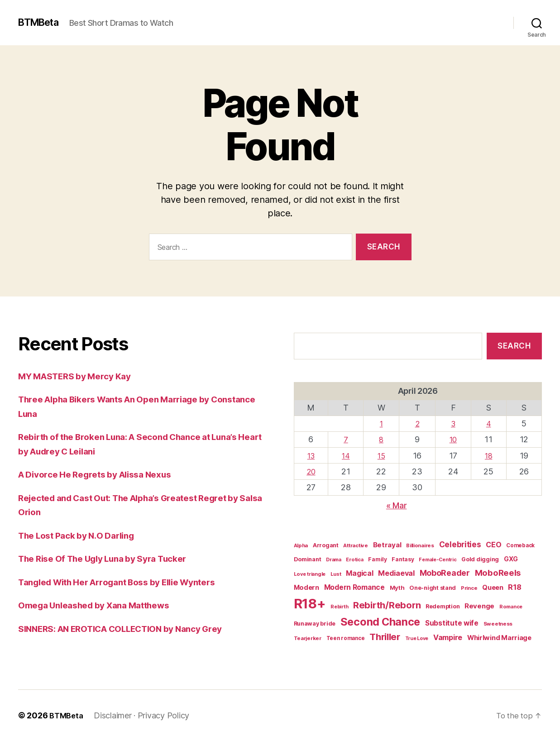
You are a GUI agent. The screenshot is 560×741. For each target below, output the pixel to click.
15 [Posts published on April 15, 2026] (382, 456)
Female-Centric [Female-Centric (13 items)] (438, 560)
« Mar (397, 505)
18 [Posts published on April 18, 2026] (489, 456)
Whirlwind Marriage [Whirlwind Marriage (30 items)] (499, 638)
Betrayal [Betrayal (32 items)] (387, 545)
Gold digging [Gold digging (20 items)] (480, 559)
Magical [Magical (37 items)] (359, 573)
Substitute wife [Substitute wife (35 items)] (452, 623)
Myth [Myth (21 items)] (397, 588)
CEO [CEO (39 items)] (493, 545)
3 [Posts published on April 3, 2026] (454, 423)
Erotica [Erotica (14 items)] (354, 559)
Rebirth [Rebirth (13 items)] (339, 607)
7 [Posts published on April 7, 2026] (347, 439)
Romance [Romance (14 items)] (511, 607)
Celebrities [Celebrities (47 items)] (460, 545)
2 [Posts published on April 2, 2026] (418, 423)
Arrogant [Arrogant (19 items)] (326, 545)
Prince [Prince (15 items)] (469, 588)
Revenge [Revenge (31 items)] (479, 606)
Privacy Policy (166, 715)
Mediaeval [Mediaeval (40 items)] (396, 573)
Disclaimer (115, 715)
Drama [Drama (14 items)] (334, 559)
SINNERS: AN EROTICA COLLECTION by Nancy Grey (134, 629)
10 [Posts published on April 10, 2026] (453, 439)
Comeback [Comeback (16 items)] (520, 545)
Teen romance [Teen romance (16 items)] (346, 638)
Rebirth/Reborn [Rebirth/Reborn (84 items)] (387, 605)
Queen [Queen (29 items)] (493, 588)
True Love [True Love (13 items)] (417, 638)
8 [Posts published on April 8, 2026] (382, 439)
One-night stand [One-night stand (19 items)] (433, 588)
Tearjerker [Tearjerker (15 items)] (308, 638)
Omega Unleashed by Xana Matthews (103, 605)
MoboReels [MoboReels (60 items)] (498, 573)
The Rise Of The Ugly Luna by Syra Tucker (113, 558)
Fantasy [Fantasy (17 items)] (403, 559)
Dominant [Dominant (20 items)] (308, 559)
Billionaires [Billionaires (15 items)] (420, 545)
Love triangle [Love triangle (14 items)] (310, 574)
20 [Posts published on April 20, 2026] (311, 471)
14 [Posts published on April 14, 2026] (347, 456)
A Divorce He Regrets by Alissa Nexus (104, 474)
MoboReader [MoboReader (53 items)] (445, 573)
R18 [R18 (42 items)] (515, 587)
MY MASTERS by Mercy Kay (81, 376)
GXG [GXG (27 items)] (511, 559)
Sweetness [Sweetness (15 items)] (498, 624)
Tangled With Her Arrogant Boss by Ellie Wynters (129, 582)
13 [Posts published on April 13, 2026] (311, 456)
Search (514, 346)
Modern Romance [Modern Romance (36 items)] (354, 587)
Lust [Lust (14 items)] (336, 574)
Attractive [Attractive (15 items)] (355, 545)
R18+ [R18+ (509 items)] (310, 604)
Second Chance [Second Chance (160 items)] (381, 622)
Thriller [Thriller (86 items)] (385, 637)
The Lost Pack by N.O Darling (83, 535)
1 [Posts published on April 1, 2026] (382, 423)
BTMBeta (42, 23)
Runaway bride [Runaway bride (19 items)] (315, 624)
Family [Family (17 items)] (377, 559)
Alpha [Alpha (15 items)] (301, 545)
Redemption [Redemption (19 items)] (443, 606)
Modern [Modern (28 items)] (306, 587)
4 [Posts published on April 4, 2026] (489, 423)
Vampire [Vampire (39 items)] (448, 637)
